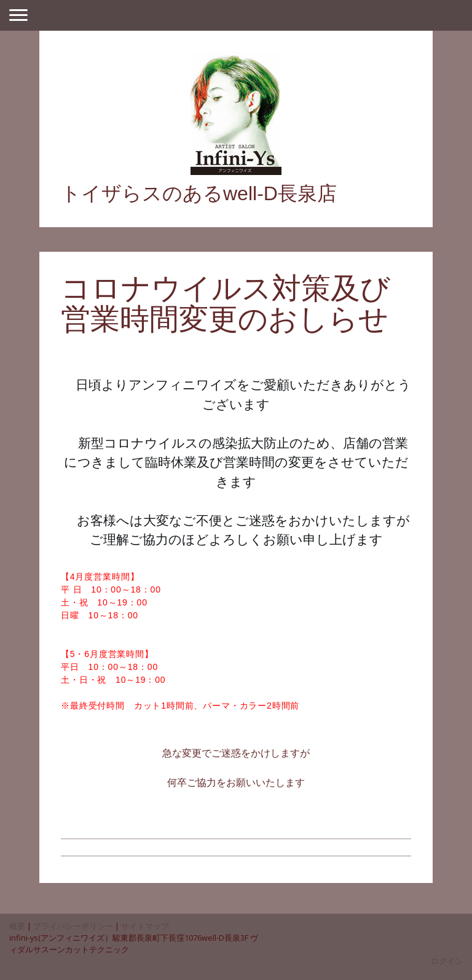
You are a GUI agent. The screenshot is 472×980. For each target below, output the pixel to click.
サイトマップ (145, 926)
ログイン (447, 961)
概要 (17, 926)
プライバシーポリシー (73, 926)
